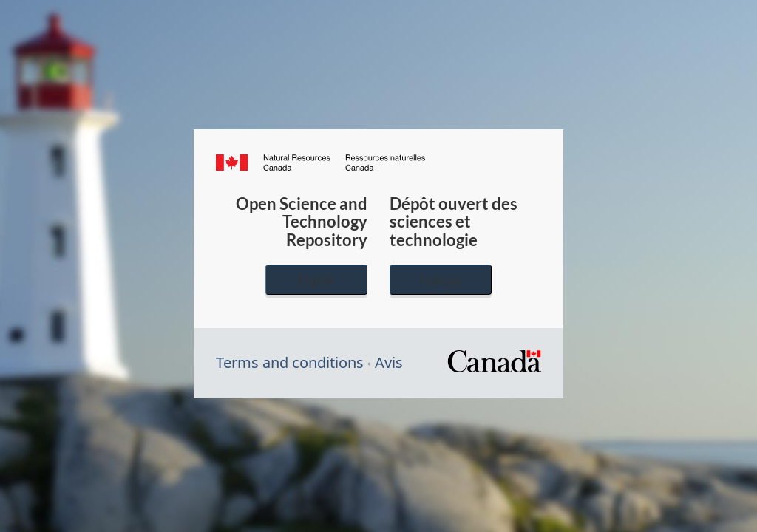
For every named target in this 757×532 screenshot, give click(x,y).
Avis (389, 362)
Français (441, 280)
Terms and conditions (290, 362)
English (316, 280)
